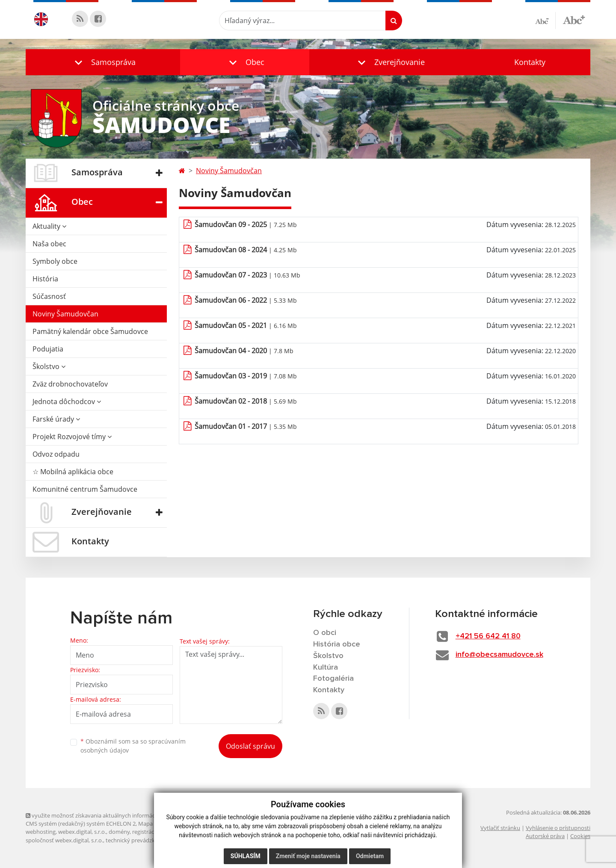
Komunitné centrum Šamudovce (85, 489)
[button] (103, 62)
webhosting (41, 832)
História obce (337, 644)
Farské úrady (56, 419)
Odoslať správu (250, 746)
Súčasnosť (49, 296)
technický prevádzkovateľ (138, 840)
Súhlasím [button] (246, 856)
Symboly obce (55, 261)
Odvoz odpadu (56, 454)
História (45, 279)
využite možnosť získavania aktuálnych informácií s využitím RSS (110, 815)
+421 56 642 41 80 (488, 636)
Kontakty (530, 62)
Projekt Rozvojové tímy (72, 437)
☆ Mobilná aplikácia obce (73, 472)
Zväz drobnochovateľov (70, 384)
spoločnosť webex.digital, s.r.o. (64, 840)
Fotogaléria (333, 679)
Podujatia (48, 349)
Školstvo (49, 366)
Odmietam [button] (370, 856)
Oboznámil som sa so (133, 746)
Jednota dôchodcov (67, 402)
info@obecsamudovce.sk (499, 655)
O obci (325, 633)
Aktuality (49, 226)
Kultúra (326, 667)
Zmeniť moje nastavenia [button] (308, 856)
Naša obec (49, 244)
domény (119, 832)
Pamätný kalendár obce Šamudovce (90, 331)
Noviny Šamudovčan (65, 314)
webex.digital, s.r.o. (82, 832)
